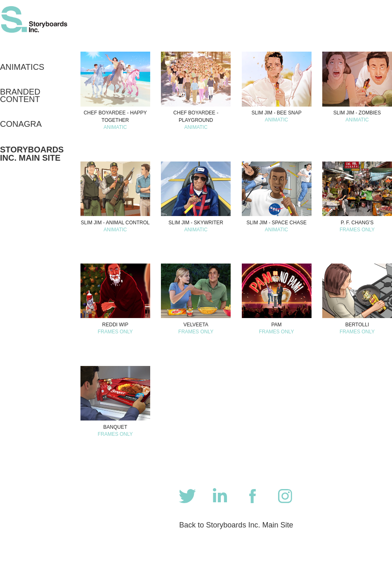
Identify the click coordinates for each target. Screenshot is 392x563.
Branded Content (20, 95)
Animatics (22, 67)
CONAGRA (21, 124)
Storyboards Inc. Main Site (32, 154)
